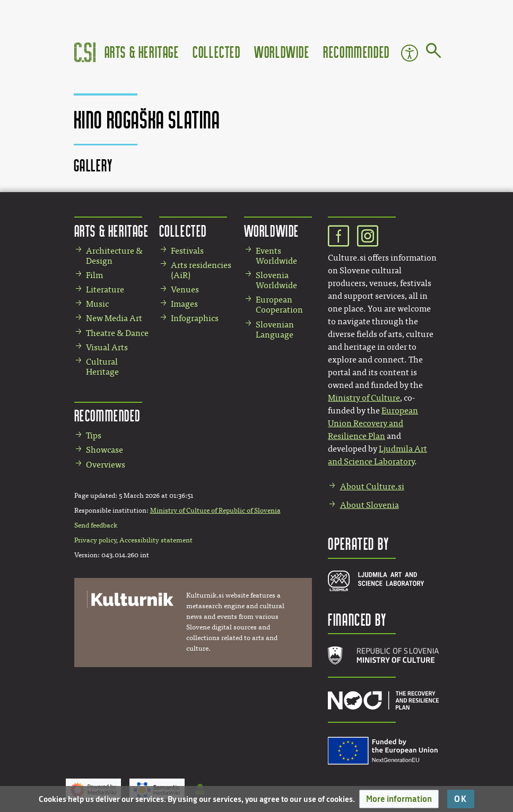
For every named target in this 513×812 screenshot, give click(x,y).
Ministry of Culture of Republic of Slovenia (215, 511)
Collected (216, 52)
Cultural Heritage (102, 367)
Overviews (106, 465)
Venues (185, 290)
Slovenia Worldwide (276, 280)
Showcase (105, 450)
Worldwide (282, 52)
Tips (94, 435)
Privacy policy (95, 540)
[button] (399, 799)
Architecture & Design (114, 256)
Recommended (357, 52)
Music (97, 304)
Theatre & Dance (117, 333)
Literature (105, 290)
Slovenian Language (275, 330)
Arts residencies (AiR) (201, 270)
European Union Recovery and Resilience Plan (373, 423)
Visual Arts (107, 347)
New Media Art (114, 318)
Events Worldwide (276, 256)
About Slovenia (369, 505)
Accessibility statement (156, 540)
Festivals (187, 251)
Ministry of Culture (364, 398)
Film (94, 275)
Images (184, 304)
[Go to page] (434, 53)
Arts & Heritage (142, 52)
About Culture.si (372, 486)
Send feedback (96, 525)
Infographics (195, 318)
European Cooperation (279, 305)
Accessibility (410, 53)
